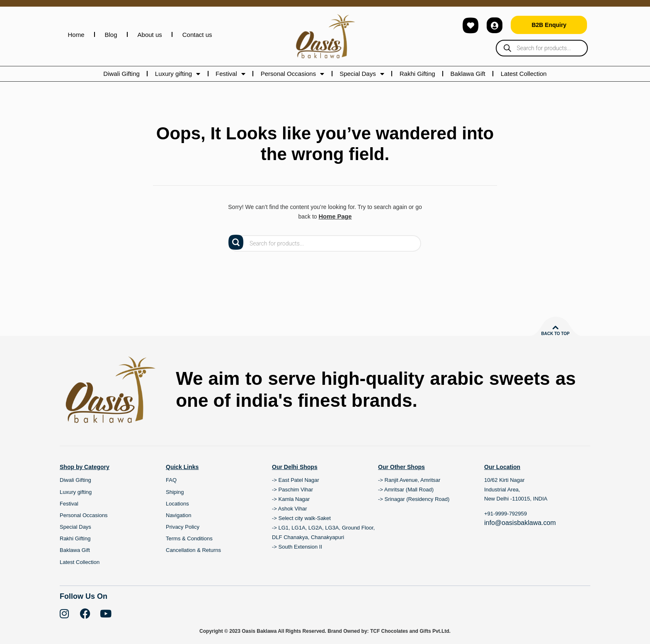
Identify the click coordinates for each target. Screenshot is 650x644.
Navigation (178, 515)
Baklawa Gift (468, 74)
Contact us (197, 35)
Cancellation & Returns (193, 550)
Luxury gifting (178, 74)
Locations (177, 503)
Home (76, 35)
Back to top (555, 333)
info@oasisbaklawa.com (520, 522)
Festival (230, 74)
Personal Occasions (292, 74)
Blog (111, 35)
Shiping (175, 492)
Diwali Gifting (121, 74)
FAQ (171, 480)
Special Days (362, 74)
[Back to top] (555, 327)
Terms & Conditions (189, 538)
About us (150, 35)
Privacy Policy (183, 527)
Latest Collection (524, 74)
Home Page (335, 216)
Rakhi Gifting (417, 74)
